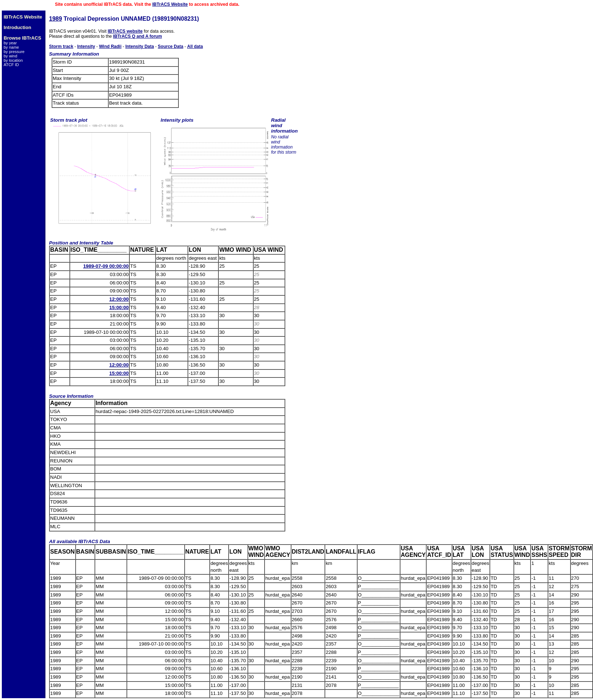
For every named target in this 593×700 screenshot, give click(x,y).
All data (195, 46)
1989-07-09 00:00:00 (106, 266)
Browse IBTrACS (22, 38)
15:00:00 (119, 307)
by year (10, 43)
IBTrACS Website (170, 4)
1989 (56, 19)
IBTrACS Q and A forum (137, 36)
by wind (10, 56)
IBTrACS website (125, 31)
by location (13, 60)
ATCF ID (11, 65)
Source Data (170, 46)
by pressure (14, 52)
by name (11, 47)
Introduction (17, 27)
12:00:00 (119, 299)
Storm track (61, 46)
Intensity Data (140, 46)
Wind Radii (110, 46)
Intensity (86, 46)
